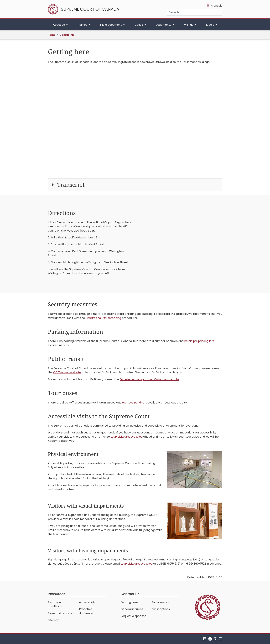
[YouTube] (221, 639)
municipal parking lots (199, 341)
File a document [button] (111, 25)
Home (52, 35)
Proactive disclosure (86, 611)
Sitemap (54, 620)
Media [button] (211, 25)
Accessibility (87, 602)
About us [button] (59, 25)
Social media (160, 602)
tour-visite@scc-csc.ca (127, 437)
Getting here (129, 602)
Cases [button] (139, 25)
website (149, 379)
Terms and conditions (55, 604)
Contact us (67, 35)
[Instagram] (215, 639)
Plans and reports (60, 613)
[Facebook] (210, 639)
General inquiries (132, 609)
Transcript (71, 185)
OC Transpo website (67, 372)
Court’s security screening (103, 318)
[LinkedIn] (205, 639)
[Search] (194, 12)
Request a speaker (133, 616)
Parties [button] (83, 25)
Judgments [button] (164, 25)
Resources (56, 594)
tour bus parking (133, 403)
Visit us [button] (189, 25)
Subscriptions (161, 609)
